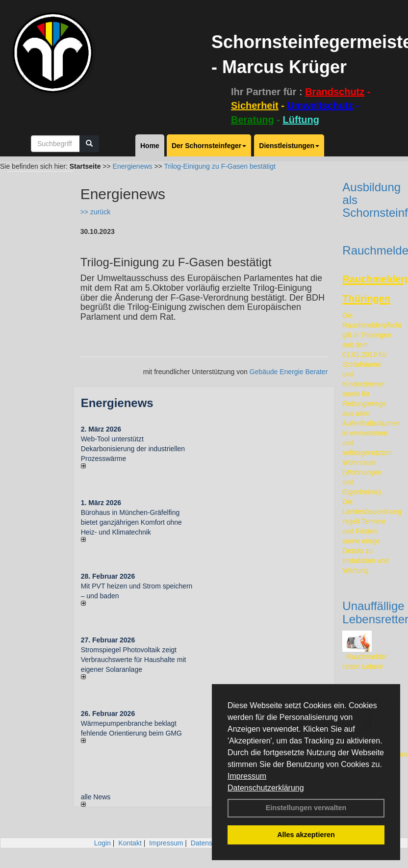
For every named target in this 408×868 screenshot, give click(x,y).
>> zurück (95, 212)
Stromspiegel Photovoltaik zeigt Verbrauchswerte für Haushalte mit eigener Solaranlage (134, 660)
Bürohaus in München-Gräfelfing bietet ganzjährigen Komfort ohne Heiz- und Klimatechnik (131, 522)
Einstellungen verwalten (306, 808)
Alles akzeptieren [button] (306, 835)
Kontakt (130, 843)
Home (150, 146)
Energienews (117, 403)
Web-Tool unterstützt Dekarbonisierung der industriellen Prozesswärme (133, 449)
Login (102, 843)
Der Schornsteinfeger (209, 146)
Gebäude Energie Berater (289, 372)
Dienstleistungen (289, 146)
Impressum (247, 776)
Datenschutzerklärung (266, 788)
